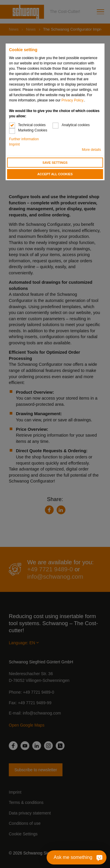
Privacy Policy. (73, 100)
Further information (24, 139)
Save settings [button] (55, 163)
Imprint (15, 144)
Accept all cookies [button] (55, 174)
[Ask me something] (97, 857)
